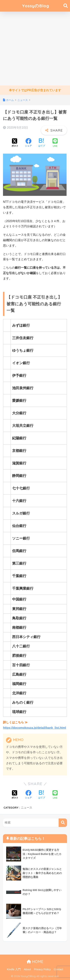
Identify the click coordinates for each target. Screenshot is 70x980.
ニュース (27, 808)
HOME (35, 962)
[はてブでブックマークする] (42, 143)
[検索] (63, 823)
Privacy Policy (42, 969)
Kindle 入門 (14, 969)
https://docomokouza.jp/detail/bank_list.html (35, 728)
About (27, 969)
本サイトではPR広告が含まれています (35, 90)
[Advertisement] (35, 49)
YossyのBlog (36, 6)
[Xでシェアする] (15, 143)
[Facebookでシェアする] (28, 143)
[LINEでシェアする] (55, 143)
